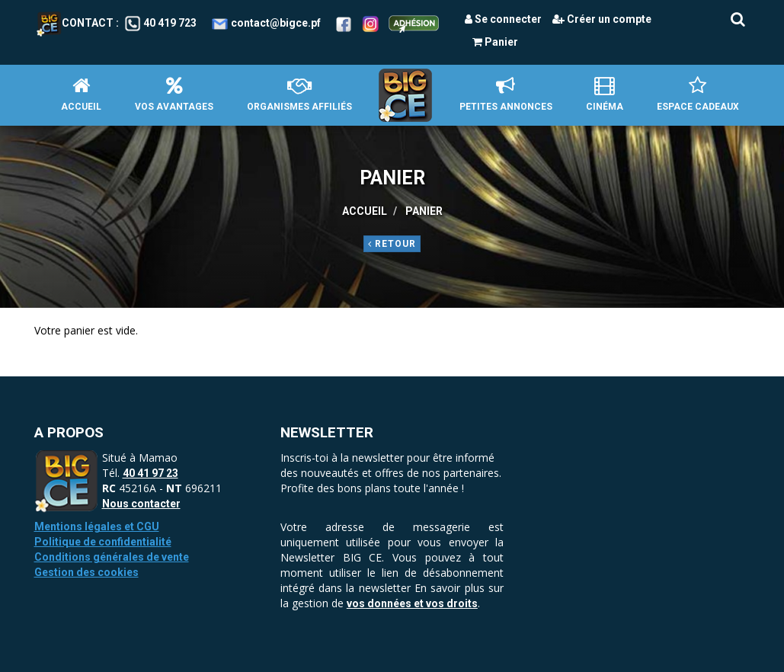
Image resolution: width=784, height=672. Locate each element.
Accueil (81, 94)
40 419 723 (170, 23)
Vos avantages (174, 94)
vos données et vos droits (412, 603)
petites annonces (506, 94)
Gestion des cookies (86, 572)
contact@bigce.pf (276, 23)
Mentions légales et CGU (97, 526)
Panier (495, 42)
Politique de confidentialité (103, 542)
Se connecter (503, 19)
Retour (392, 244)
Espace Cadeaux (698, 94)
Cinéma (605, 94)
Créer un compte (602, 19)
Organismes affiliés (299, 94)
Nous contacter (141, 504)
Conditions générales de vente (112, 557)
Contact (75, 23)
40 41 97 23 (150, 473)
